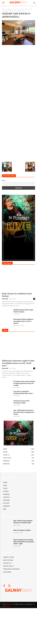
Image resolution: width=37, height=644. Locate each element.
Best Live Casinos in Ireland (22, 530)
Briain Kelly (5, 299)
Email (4, 181)
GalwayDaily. (10, 604)
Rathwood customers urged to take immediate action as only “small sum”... (18, 363)
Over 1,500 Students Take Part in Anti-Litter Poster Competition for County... (24, 412)
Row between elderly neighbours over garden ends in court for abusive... (23, 321)
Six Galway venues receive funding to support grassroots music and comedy (24, 383)
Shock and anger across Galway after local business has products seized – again (24, 542)
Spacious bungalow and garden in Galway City (20, 9)
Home (4, 9)
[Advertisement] (18, 103)
